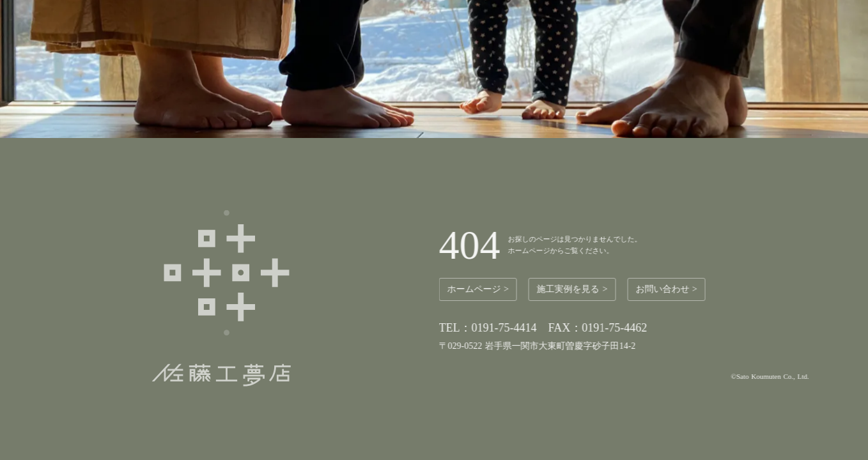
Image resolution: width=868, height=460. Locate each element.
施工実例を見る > (575, 289)
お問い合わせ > (669, 289)
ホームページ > (480, 289)
